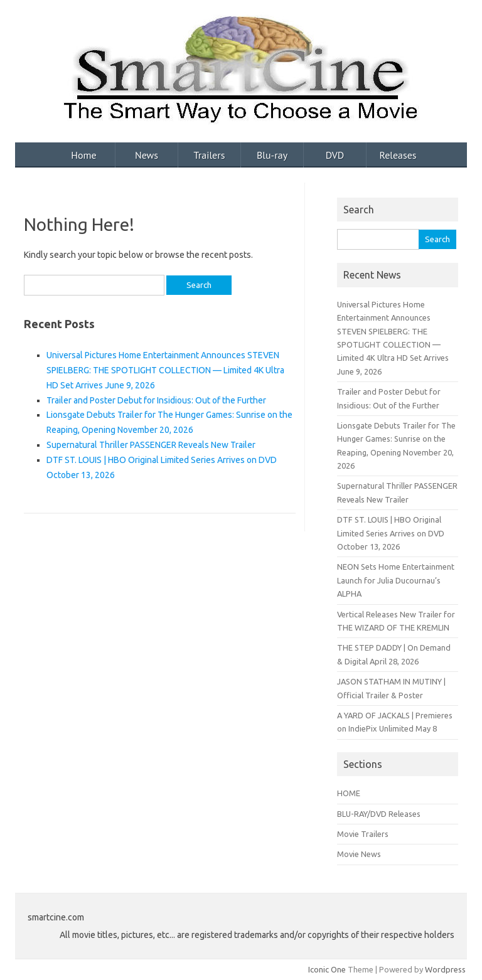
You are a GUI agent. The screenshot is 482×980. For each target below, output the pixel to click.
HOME (349, 793)
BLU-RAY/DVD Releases (379, 814)
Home (83, 155)
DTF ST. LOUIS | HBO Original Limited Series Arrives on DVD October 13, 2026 (391, 533)
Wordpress (445, 969)
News (147, 155)
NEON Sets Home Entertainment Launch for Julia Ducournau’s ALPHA (396, 580)
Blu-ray (272, 155)
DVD (335, 155)
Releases (398, 155)
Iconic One (327, 969)
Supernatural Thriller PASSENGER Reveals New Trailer (151, 445)
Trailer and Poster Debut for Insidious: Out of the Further (156, 400)
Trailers (210, 155)
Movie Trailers (363, 834)
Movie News (359, 854)
